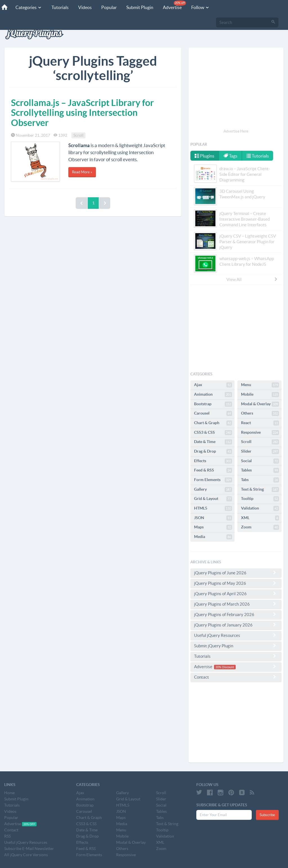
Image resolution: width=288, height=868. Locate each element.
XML (260, 518)
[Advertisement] (236, 89)
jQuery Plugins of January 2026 (236, 625)
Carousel (213, 413)
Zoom (260, 527)
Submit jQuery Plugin (236, 646)
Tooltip (260, 499)
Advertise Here (236, 131)
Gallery (213, 490)
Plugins (204, 156)
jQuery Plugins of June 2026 (236, 573)
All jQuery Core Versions (26, 855)
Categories (29, 7)
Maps (213, 527)
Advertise (174, 5)
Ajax (213, 385)
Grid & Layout (213, 499)
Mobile (260, 395)
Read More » (82, 172)
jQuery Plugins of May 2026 (236, 583)
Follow (200, 7)
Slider (260, 451)
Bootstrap (213, 404)
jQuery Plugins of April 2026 (236, 594)
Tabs (260, 480)
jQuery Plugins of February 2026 (236, 614)
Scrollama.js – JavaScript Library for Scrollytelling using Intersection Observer (82, 112)
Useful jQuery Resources (236, 635)
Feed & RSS (213, 470)
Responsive (260, 433)
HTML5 (213, 508)
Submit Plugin (140, 7)
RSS (7, 836)
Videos (85, 7)
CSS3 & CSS (213, 433)
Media (213, 537)
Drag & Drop (213, 451)
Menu (260, 385)
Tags (230, 156)
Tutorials (60, 7)
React (260, 423)
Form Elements (213, 480)
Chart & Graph (213, 423)
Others (260, 413)
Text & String (260, 490)
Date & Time (213, 442)
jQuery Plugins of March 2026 (236, 604)
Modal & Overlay (260, 404)
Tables (260, 470)
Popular (109, 7)
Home (9, 793)
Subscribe (267, 815)
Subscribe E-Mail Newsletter (29, 849)
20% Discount (225, 667)
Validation (260, 508)
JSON (213, 518)
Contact (236, 677)
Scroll (78, 135)
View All (252, 279)
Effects (213, 461)
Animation (213, 395)
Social (260, 461)
